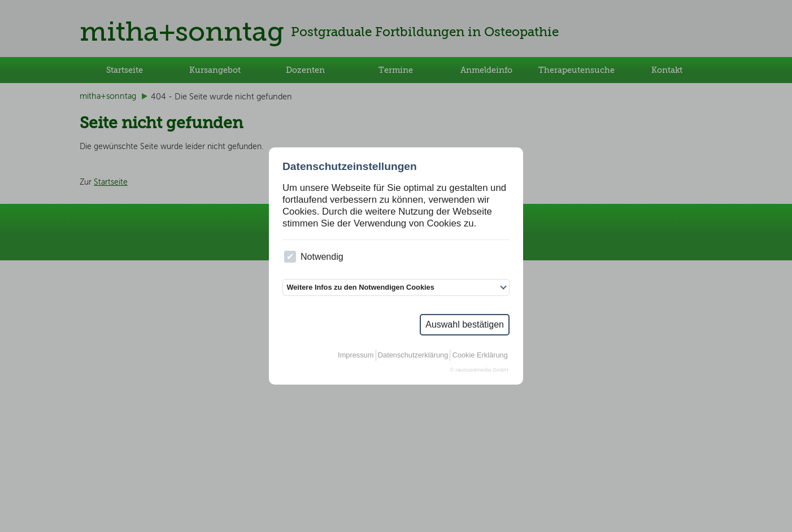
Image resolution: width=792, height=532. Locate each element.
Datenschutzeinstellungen (350, 166)
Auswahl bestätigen (465, 324)
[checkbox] (290, 257)
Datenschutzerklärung (413, 355)
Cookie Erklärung (480, 355)
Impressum (356, 355)
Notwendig (314, 257)
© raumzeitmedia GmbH (479, 370)
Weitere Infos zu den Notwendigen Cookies (360, 287)
